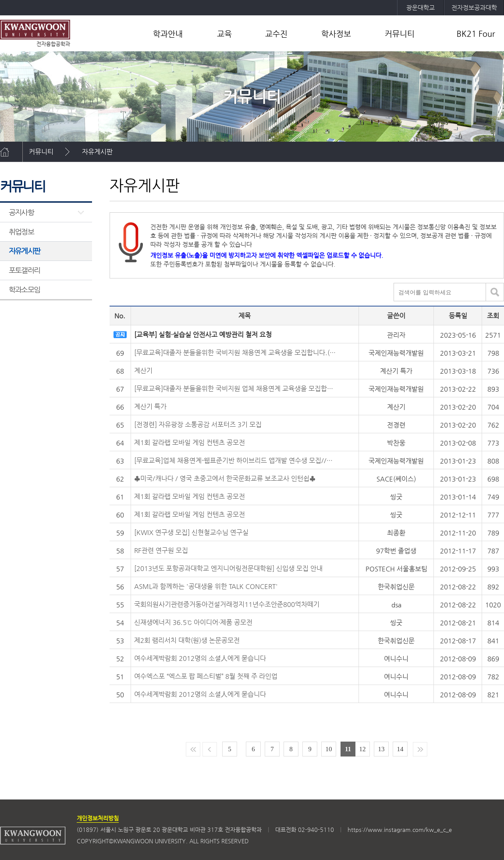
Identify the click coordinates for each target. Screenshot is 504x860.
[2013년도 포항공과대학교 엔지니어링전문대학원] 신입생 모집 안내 (228, 568)
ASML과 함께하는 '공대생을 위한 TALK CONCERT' (206, 586)
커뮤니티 (400, 34)
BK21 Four (476, 34)
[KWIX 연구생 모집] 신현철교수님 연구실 (191, 532)
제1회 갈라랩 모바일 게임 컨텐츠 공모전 (190, 442)
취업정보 (21, 232)
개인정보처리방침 (98, 818)
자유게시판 (97, 152)
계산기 (143, 370)
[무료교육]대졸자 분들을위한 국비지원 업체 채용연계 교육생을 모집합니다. (235, 388)
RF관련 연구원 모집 (161, 550)
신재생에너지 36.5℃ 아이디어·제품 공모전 (193, 622)
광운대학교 (421, 7)
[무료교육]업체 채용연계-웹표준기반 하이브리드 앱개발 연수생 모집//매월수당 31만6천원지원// (235, 460)
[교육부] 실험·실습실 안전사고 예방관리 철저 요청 (203, 334)
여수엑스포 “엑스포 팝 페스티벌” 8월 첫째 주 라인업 (206, 676)
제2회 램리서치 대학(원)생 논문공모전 (187, 640)
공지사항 (21, 212)
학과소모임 (24, 289)
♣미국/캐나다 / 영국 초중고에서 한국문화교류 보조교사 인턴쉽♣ (225, 478)
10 (329, 749)
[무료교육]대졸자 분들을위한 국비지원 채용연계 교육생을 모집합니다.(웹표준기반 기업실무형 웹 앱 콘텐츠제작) (235, 352)
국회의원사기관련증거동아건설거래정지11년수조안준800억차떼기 (227, 604)
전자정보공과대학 (474, 7)
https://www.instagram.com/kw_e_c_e (400, 830)
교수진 (276, 34)
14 (400, 749)
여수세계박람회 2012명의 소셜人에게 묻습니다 (200, 658)
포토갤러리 (24, 270)
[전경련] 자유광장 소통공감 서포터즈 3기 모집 (198, 424)
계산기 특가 (150, 406)
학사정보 (336, 34)
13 (382, 749)
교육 (224, 34)
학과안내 (168, 34)
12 (363, 749)
